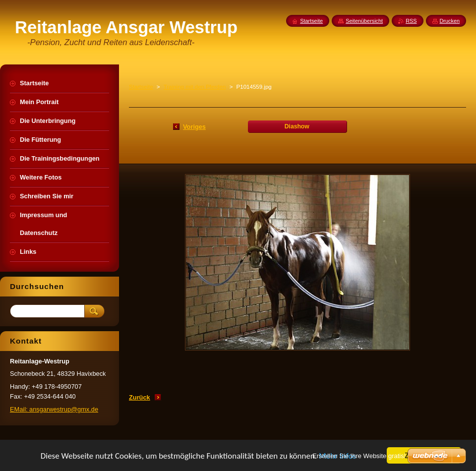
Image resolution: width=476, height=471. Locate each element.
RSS (411, 21)
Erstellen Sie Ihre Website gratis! (359, 456)
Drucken (450, 21)
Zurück (140, 397)
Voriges (194, 127)
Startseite (141, 87)
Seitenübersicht (364, 21)
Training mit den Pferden (195, 87)
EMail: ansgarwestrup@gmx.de (54, 409)
